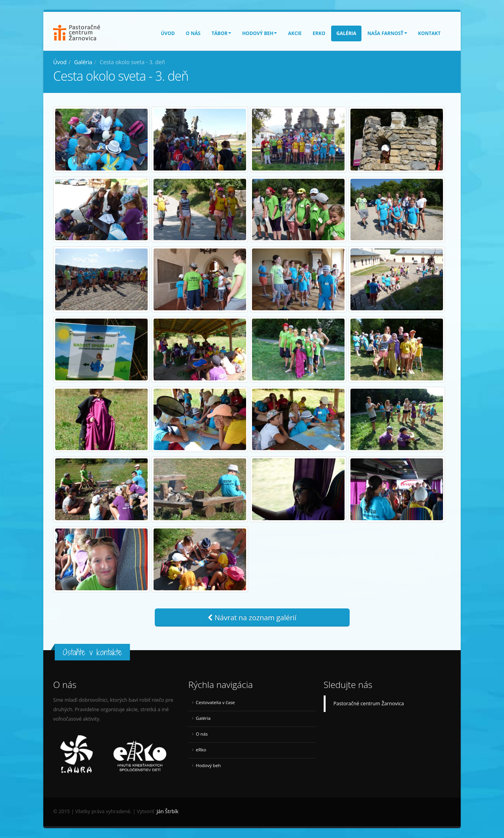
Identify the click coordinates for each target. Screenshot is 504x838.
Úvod (168, 33)
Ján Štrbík (168, 811)
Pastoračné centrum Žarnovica (369, 704)
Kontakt (429, 33)
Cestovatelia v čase (215, 702)
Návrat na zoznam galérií (252, 617)
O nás (193, 33)
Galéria (346, 33)
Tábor (221, 33)
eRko (319, 33)
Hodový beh (260, 33)
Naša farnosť (387, 33)
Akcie (295, 33)
